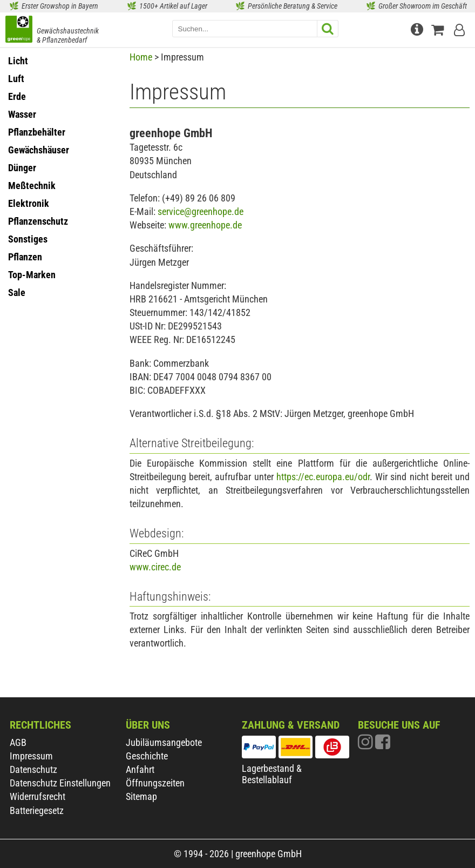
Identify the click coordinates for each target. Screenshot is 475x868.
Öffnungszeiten (155, 783)
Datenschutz (33, 769)
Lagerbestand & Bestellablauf (272, 774)
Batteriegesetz (37, 810)
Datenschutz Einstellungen (60, 783)
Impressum (31, 756)
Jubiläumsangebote (164, 742)
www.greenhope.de (205, 225)
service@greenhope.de (201, 211)
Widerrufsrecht (38, 796)
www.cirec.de (155, 567)
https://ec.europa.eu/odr (323, 477)
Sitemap (141, 796)
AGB (18, 742)
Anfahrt (140, 769)
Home (141, 57)
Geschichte (147, 756)
